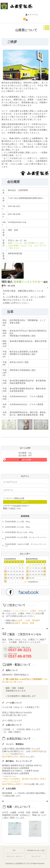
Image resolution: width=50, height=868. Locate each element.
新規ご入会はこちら (12, 508)
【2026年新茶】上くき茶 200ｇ (17, 522)
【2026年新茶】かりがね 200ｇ (17, 527)
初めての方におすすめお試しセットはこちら (25, 441)
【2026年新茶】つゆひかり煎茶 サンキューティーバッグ (25, 545)
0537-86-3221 (37, 5)
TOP (14, 850)
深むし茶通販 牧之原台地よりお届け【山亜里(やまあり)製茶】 (16, 5)
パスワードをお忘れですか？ (16, 506)
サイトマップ (36, 856)
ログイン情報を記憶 (14, 498)
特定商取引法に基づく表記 (36, 850)
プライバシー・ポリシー (14, 856)
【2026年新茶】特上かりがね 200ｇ (19, 532)
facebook (25, 592)
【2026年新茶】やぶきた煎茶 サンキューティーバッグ (25, 538)
